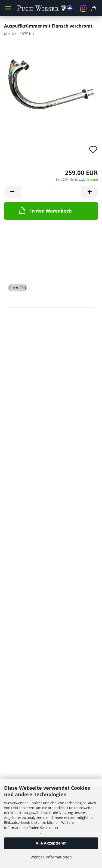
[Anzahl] (51, 192)
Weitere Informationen (51, 857)
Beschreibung (29, 268)
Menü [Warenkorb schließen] (8, 8)
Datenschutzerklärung (22, 833)
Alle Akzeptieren (51, 843)
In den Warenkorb (45, 210)
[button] (12, 192)
